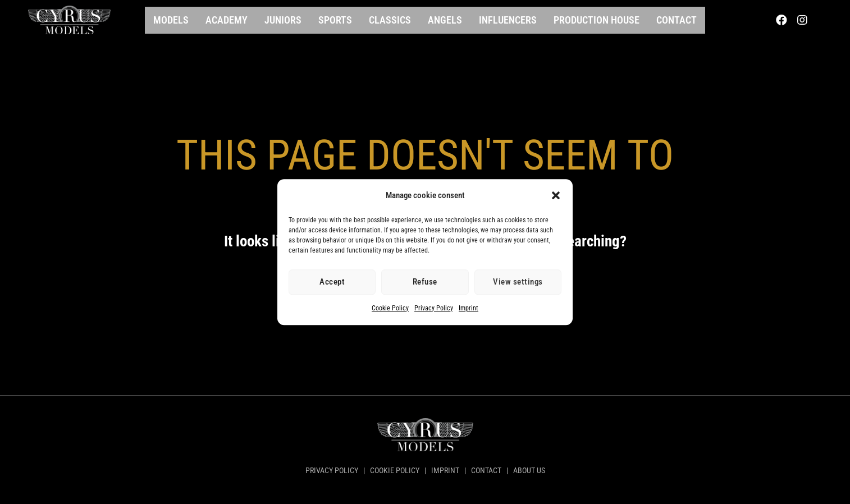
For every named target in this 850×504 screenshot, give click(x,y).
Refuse (425, 282)
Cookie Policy (390, 308)
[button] (556, 196)
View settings (518, 282)
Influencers (508, 20)
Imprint (469, 308)
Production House (597, 20)
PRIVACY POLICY (333, 470)
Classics (390, 20)
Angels (445, 20)
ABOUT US (528, 470)
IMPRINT (445, 470)
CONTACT (486, 470)
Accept (332, 282)
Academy (227, 20)
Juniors (283, 20)
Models (171, 20)
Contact (677, 20)
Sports (335, 20)
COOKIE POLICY (395, 470)
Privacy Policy (434, 308)
